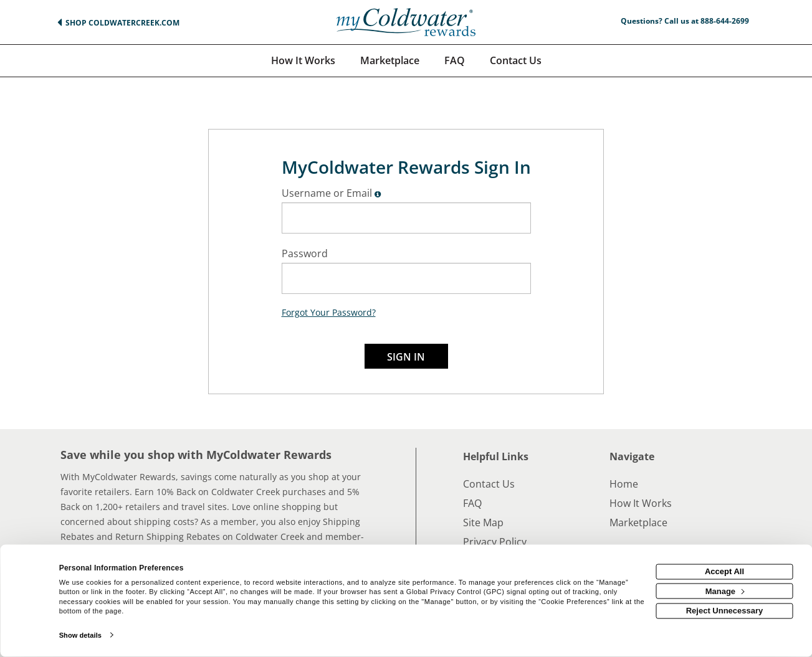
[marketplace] (390, 61)
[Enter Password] (406, 278)
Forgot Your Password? (329, 312)
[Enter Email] (406, 218)
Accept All (724, 571)
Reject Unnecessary (725, 611)
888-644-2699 (725, 21)
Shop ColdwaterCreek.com (122, 23)
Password (305, 253)
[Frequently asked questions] (455, 61)
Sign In (406, 357)
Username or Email (327, 193)
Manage (725, 591)
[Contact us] (516, 61)
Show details (80, 635)
